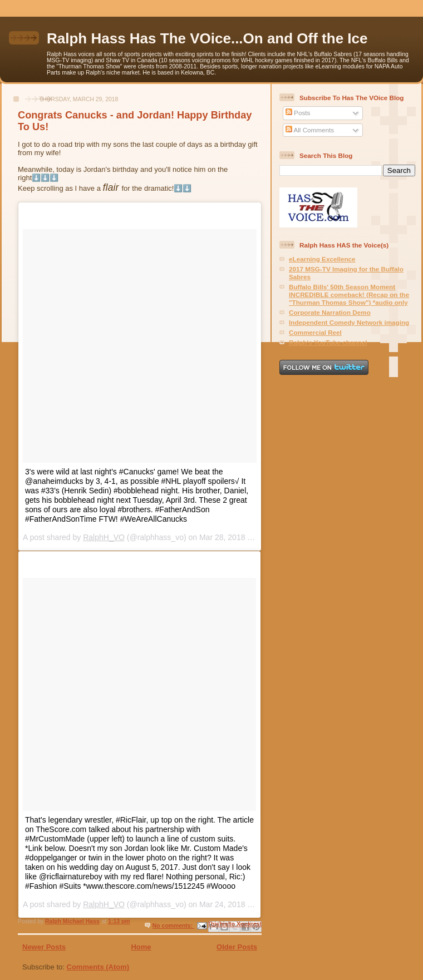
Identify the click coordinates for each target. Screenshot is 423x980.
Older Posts (237, 947)
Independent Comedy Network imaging (349, 322)
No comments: (173, 926)
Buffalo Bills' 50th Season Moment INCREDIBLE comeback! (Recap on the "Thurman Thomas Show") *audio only (349, 295)
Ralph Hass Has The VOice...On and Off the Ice (207, 38)
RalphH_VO (104, 537)
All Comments (310, 130)
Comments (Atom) (98, 967)
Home (141, 947)
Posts (298, 113)
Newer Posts (44, 947)
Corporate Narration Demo (330, 312)
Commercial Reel (315, 332)
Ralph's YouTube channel (328, 342)
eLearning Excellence (322, 259)
